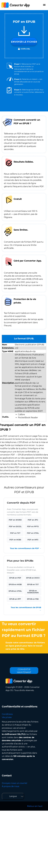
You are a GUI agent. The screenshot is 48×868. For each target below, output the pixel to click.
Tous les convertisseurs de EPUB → (26, 609)
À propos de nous (11, 786)
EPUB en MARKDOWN (33, 592)
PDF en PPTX (33, 526)
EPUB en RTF (15, 599)
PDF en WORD (15, 520)
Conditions (7, 714)
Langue (13, 796)
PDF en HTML (33, 533)
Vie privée (7, 717)
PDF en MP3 (33, 540)
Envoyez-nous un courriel (14, 783)
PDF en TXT (15, 533)
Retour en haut (35, 806)
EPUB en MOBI (15, 584)
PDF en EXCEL (15, 526)
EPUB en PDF (15, 578)
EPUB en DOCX (33, 578)
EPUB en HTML (15, 591)
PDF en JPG (33, 520)
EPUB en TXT (33, 584)
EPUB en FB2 (33, 599)
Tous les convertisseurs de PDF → (25, 548)
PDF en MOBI (15, 540)
